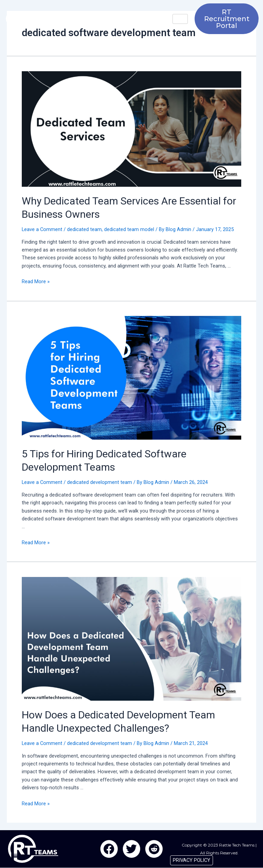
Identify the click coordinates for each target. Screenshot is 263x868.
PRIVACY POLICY (192, 860)
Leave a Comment (42, 229)
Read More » (36, 281)
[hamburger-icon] (180, 19)
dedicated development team (100, 482)
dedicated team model (129, 229)
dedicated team (84, 229)
